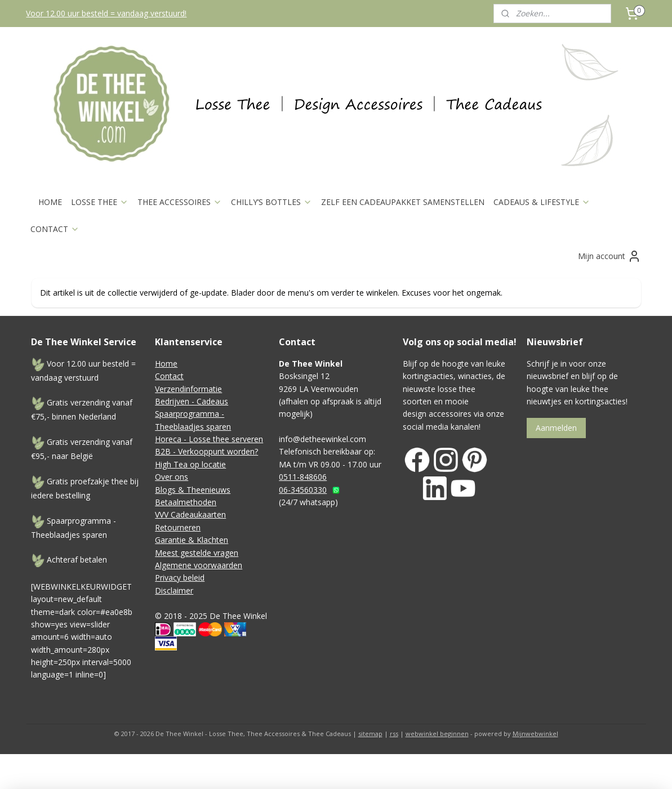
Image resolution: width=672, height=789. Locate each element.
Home (166, 364)
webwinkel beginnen (437, 734)
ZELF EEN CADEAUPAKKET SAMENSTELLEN (403, 202)
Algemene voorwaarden (199, 565)
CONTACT (55, 229)
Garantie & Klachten (192, 540)
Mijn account (609, 256)
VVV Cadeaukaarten (190, 514)
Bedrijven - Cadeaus (192, 401)
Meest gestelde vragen (197, 553)
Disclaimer (174, 590)
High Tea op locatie (190, 464)
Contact (169, 376)
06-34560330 (303, 490)
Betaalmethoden (186, 502)
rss (394, 734)
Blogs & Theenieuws (193, 490)
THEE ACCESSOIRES (180, 202)
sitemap (370, 734)
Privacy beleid (180, 578)
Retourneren (178, 527)
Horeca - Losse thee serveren (209, 439)
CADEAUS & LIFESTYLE (542, 202)
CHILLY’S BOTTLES (272, 202)
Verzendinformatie (188, 389)
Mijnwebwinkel (535, 734)
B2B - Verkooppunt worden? (206, 451)
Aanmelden (556, 428)
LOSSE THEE (100, 202)
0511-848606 (303, 477)
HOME (50, 202)
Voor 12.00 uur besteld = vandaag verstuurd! (106, 13)
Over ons (172, 477)
